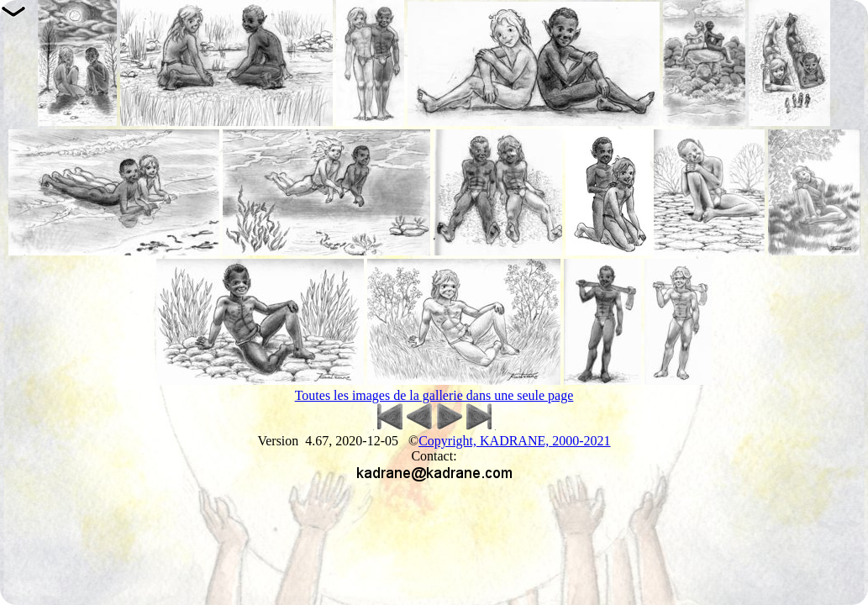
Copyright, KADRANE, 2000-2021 (514, 441)
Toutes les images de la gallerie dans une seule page (434, 395)
